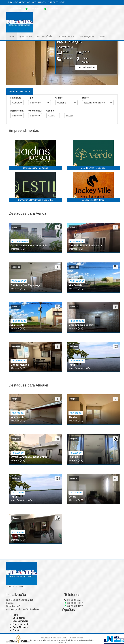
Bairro (85, 98)
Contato (102, 36)
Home (12, 36)
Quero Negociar (86, 36)
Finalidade (16, 98)
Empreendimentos (65, 36)
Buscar (70, 116)
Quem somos (25, 36)
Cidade (59, 98)
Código (50, 111)
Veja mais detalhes (86, 67)
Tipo (31, 98)
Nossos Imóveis (44, 36)
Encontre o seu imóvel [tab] (20, 91)
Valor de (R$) (35, 111)
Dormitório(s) (17, 111)
